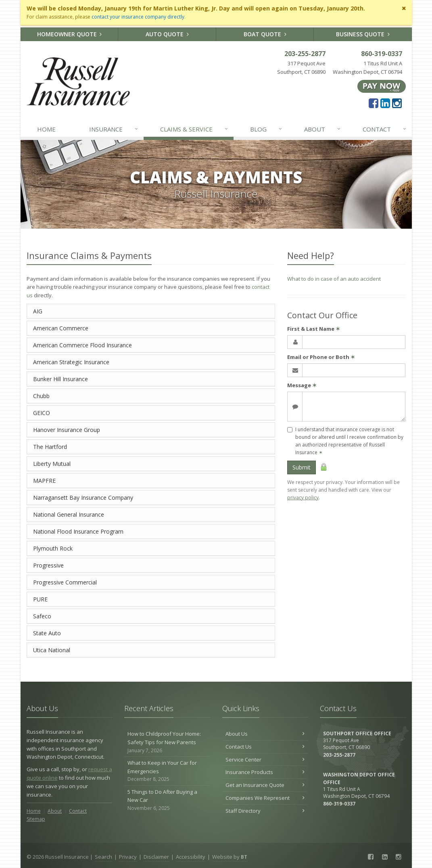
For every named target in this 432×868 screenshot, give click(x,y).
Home (46, 129)
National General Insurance (69, 514)
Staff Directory (265, 811)
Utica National (52, 650)
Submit (302, 467)
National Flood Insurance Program (78, 531)
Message (302, 385)
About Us (265, 734)
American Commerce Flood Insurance (82, 345)
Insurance (114, 129)
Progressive (48, 565)
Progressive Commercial (65, 582)
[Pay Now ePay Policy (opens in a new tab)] (382, 86)
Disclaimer (156, 857)
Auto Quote (167, 34)
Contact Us (265, 747)
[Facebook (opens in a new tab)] (374, 103)
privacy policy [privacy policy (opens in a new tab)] (303, 498)
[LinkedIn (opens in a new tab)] (385, 103)
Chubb (41, 396)
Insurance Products (265, 772)
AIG (38, 311)
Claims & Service (194, 129)
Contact (385, 129)
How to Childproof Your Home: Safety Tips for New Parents (167, 742)
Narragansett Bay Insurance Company (83, 498)
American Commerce (61, 328)
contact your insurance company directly (138, 17)
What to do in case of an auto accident (334, 279)
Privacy (128, 857)
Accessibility (191, 857)
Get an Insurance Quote (265, 785)
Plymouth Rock (53, 548)
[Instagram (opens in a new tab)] (397, 103)
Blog (266, 129)
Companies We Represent (265, 798)
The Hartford (50, 447)
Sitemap (36, 819)
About (323, 129)
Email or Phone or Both (321, 357)
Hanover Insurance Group (67, 430)
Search (103, 857)
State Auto (47, 633)
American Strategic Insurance (71, 362)
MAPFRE (44, 481)
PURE (40, 599)
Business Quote (363, 34)
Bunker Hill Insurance (61, 379)
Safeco (42, 616)
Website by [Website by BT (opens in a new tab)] (230, 857)
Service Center (265, 759)
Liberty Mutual (52, 464)
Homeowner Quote (70, 34)
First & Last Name (314, 329)
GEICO (42, 413)
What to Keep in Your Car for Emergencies (167, 771)
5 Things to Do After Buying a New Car (167, 800)
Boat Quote (265, 34)
